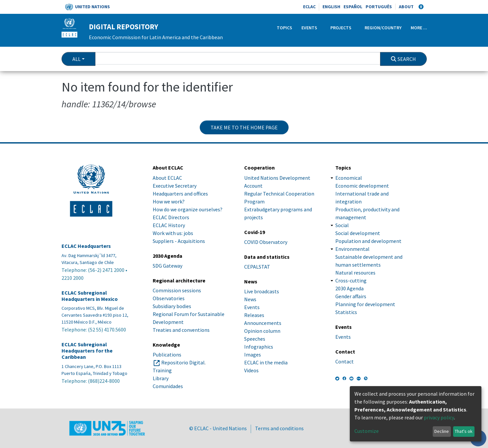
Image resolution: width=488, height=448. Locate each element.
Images (253, 355)
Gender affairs (351, 296)
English (331, 7)
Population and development (368, 241)
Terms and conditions (279, 428)
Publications (167, 355)
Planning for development (365, 304)
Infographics (259, 347)
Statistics (346, 312)
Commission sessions (177, 290)
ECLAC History (169, 225)
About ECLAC (167, 178)
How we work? (169, 201)
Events (309, 28)
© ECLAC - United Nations (218, 428)
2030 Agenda (349, 288)
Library (161, 378)
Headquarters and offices (180, 194)
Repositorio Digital (183, 362)
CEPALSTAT (257, 267)
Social (342, 225)
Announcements (263, 323)
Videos (251, 370)
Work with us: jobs (173, 233)
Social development (358, 233)
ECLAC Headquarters (86, 246)
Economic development (362, 186)
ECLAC (309, 7)
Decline (442, 431)
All (77, 59)
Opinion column (262, 331)
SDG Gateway (167, 266)
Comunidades (168, 386)
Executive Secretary (175, 186)
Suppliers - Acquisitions (179, 241)
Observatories (169, 298)
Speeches (255, 339)
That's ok (464, 431)
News (250, 299)
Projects (341, 28)
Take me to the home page (244, 127)
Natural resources (355, 273)
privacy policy (439, 417)
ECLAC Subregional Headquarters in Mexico (90, 296)
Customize (367, 431)
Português (379, 7)
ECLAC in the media (266, 362)
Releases (254, 315)
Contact (345, 361)
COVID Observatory (266, 242)
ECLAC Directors (171, 217)
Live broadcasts (262, 291)
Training (162, 370)
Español (353, 7)
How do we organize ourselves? (188, 209)
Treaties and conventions (181, 330)
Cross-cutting (351, 280)
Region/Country (383, 28)
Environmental (352, 249)
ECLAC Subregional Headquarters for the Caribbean (87, 351)
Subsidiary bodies (172, 306)
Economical (349, 178)
